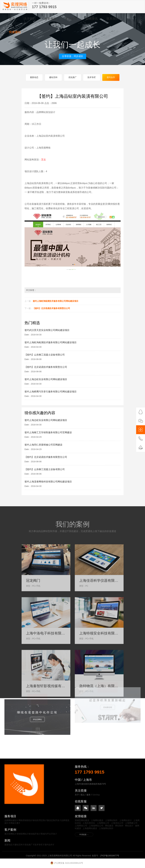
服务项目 (50, 19)
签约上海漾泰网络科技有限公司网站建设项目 (48, 482)
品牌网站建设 (11, 820)
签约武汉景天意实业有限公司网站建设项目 (47, 330)
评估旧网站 (37, 702)
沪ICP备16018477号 (110, 856)
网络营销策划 (25, 820)
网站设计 (129, 826)
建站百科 (53, 77)
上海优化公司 (117, 823)
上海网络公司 (103, 823)
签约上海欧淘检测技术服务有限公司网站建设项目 (56, 301)
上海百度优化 (89, 823)
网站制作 (119, 826)
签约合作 (111, 77)
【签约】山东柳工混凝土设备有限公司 (45, 355)
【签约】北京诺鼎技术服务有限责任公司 (51, 308)
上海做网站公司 (96, 826)
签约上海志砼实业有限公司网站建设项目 (46, 379)
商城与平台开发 (48, 834)
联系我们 (112, 19)
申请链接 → (84, 835)
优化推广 (73, 77)
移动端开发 (34, 834)
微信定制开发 (53, 820)
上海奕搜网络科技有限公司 (15, 6)
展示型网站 (10, 834)
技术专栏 (92, 77)
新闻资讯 (92, 19)
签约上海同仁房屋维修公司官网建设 (43, 445)
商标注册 (14, 823)
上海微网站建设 (90, 828)
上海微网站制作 (106, 828)
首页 (12, 19)
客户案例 (71, 19)
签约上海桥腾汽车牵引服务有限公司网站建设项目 (51, 392)
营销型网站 (22, 834)
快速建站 (15, 32)
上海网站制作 (111, 820)
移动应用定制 (39, 820)
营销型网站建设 (82, 820)
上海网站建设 (97, 820)
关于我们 (30, 19)
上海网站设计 (125, 820)
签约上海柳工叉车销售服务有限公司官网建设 (48, 433)
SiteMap (96, 795)
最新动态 (34, 77)
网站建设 (109, 826)
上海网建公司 (131, 823)
